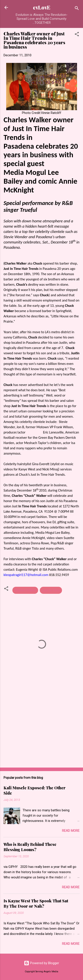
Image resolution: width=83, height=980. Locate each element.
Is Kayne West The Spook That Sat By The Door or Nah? (36, 903)
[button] (77, 35)
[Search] (77, 9)
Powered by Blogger (41, 963)
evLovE (42, 7)
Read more (71, 831)
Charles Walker (25, 590)
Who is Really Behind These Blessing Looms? (30, 847)
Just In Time (51, 590)
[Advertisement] (41, 730)
